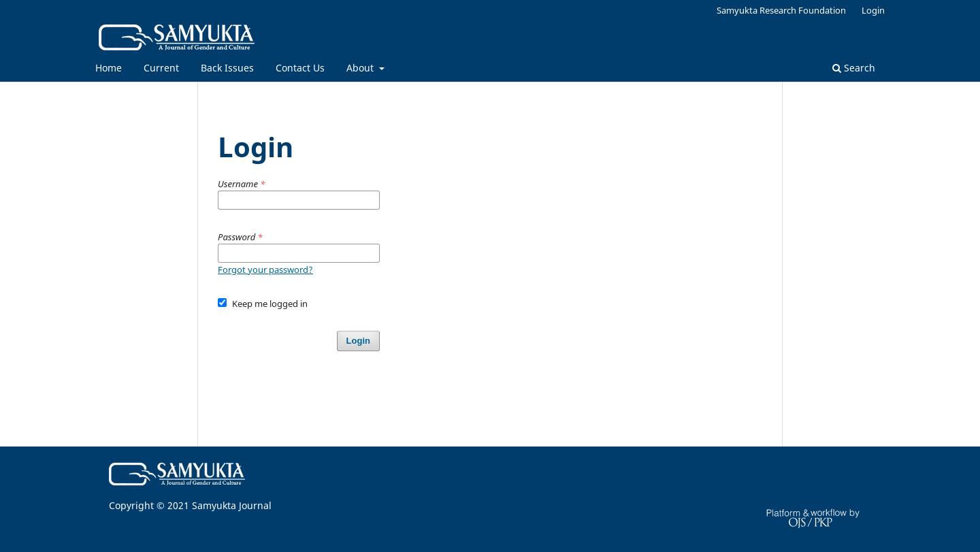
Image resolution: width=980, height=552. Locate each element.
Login (873, 10)
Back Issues (227, 68)
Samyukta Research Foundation (781, 10)
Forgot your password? (265, 270)
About (361, 68)
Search (854, 68)
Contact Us (300, 68)
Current (161, 68)
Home (109, 68)
